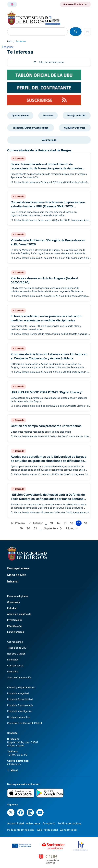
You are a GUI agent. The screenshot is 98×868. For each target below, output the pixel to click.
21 (36, 529)
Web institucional (47, 830)
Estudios (12, 608)
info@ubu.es (14, 764)
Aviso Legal (33, 823)
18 (86, 524)
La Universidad (16, 632)
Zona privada (68, 830)
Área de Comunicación (19, 677)
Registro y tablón (16, 654)
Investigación (15, 620)
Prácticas (48, 115)
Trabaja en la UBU (77, 115)
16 (72, 524)
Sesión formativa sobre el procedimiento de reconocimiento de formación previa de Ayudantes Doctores (47, 168)
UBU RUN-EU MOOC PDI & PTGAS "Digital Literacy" (47, 392)
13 (52, 524)
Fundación (13, 660)
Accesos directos (73, 4)
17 (79, 524)
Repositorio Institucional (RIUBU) (25, 723)
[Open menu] (87, 32)
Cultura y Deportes (75, 128)
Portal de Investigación (20, 711)
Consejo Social (15, 665)
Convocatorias (15, 642)
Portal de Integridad (18, 693)
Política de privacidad (21, 830)
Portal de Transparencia (20, 705)
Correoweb (14, 602)
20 (29, 529)
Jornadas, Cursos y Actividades (31, 128)
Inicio (10, 41)
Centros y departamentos (21, 687)
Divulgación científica (19, 717)
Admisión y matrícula (19, 614)
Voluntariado (49, 140)
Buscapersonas (18, 568)
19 (22, 529)
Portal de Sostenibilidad (20, 699)
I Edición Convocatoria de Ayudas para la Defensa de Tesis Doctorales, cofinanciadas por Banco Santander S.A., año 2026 (49, 499)
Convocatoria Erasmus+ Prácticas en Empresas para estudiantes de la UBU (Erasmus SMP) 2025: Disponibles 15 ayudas (48, 206)
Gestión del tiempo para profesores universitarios (46, 426)
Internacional (15, 626)
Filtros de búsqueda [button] (51, 62)
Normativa (13, 671)
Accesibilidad (16, 823)
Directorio (49, 823)
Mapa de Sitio (17, 575)
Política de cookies (69, 823)
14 (59, 524)
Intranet (13, 581)
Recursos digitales (18, 596)
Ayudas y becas (20, 115)
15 (66, 524)
